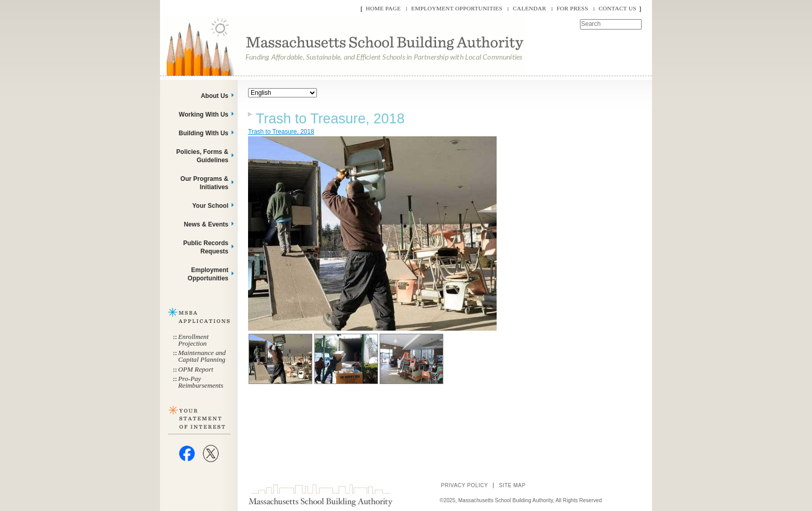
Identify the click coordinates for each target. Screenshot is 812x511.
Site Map (512, 485)
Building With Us (204, 133)
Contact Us (618, 8)
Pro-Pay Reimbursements (201, 382)
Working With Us (204, 115)
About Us (215, 96)
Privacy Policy (464, 485)
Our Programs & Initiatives (204, 183)
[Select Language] (282, 93)
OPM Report (196, 369)
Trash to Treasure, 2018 (330, 119)
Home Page (383, 8)
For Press (572, 8)
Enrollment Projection (193, 340)
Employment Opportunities (457, 8)
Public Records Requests (206, 247)
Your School (210, 206)
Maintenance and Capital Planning (202, 356)
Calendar (529, 8)
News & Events (206, 224)
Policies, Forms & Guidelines (202, 156)
